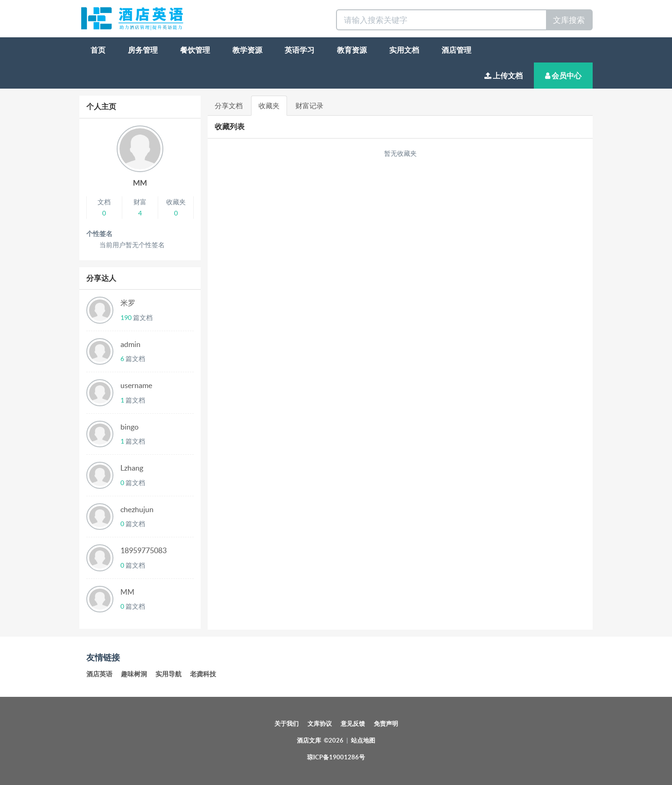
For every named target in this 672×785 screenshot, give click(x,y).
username (136, 385)
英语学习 (300, 50)
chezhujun (137, 509)
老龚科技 (203, 674)
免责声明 (386, 724)
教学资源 (247, 50)
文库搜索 (569, 20)
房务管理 (143, 50)
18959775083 (143, 550)
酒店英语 (99, 674)
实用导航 (168, 674)
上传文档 (504, 76)
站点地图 (363, 740)
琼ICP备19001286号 (336, 757)
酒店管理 (456, 50)
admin (130, 344)
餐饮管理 (195, 50)
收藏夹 (269, 106)
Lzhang (132, 468)
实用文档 (404, 50)
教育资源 (352, 50)
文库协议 (320, 724)
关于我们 (287, 724)
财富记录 (309, 106)
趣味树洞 (134, 674)
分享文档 (229, 106)
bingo (129, 427)
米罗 (128, 303)
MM (140, 183)
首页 (98, 50)
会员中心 (563, 76)
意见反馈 (353, 724)
